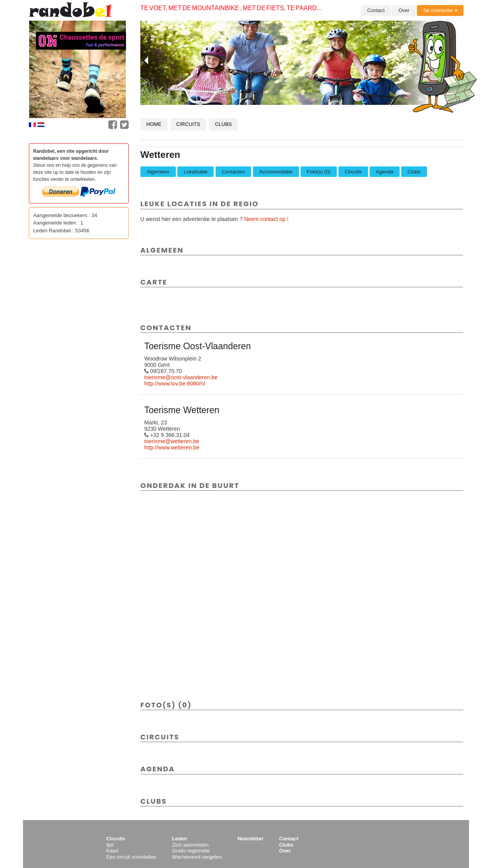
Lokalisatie (196, 172)
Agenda (385, 172)
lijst (110, 845)
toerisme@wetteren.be (172, 441)
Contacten (233, 172)
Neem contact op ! (266, 219)
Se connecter (440, 10)
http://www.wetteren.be (172, 447)
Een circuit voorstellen (131, 857)
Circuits (188, 124)
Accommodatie (276, 172)
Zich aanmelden (190, 845)
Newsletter (250, 839)
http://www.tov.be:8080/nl (174, 384)
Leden (180, 839)
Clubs (223, 124)
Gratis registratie (191, 851)
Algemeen (158, 172)
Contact (376, 10)
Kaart (112, 851)
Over (404, 10)
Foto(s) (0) (319, 172)
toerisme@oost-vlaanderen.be (181, 377)
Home (154, 124)
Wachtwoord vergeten (197, 857)
